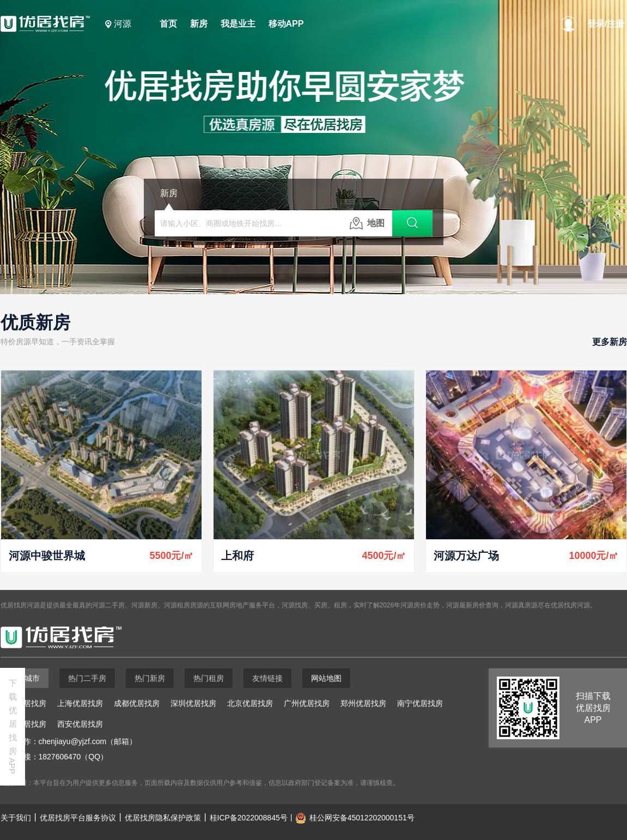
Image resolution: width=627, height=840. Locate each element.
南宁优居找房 (420, 703)
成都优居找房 (137, 703)
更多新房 (610, 342)
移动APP (286, 24)
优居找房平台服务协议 (78, 818)
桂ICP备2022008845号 (249, 818)
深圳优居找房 (193, 703)
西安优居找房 (80, 724)
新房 (199, 24)
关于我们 (16, 818)
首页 (168, 24)
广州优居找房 (307, 703)
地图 (367, 223)
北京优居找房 (250, 703)
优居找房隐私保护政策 (163, 818)
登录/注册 (606, 24)
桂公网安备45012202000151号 (362, 818)
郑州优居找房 (363, 703)
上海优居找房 (80, 703)
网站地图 (326, 678)
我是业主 (238, 24)
